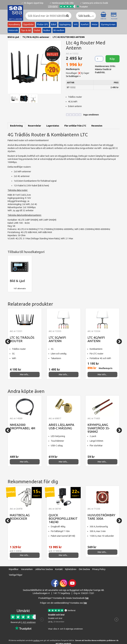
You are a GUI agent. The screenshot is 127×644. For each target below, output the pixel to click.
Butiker (47, 30)
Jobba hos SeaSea (44, 569)
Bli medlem (59, 30)
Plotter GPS (43, 24)
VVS (76, 24)
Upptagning (65, 24)
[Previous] (8, 341)
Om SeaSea (84, 569)
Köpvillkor (14, 569)
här (85, 603)
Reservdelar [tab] (35, 126)
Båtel (54, 24)
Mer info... (25, 374)
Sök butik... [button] (86, 16)
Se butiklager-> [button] (73, 76)
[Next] (119, 341)
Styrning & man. (108, 24)
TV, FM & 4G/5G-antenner (36, 37)
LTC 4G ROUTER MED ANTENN (69, 37)
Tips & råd (26, 30)
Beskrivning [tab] (16, 126)
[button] (80, 115)
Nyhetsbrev (71, 569)
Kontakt (59, 569)
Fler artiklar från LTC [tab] (75, 126)
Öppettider (29, 24)
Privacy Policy (99, 569)
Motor (95, 24)
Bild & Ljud (13, 37)
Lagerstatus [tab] (53, 126)
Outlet (37, 30)
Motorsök (13, 30)
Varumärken (27, 569)
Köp (112, 59)
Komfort (85, 24)
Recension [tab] (97, 126)
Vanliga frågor (16, 575)
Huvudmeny (14, 24)
